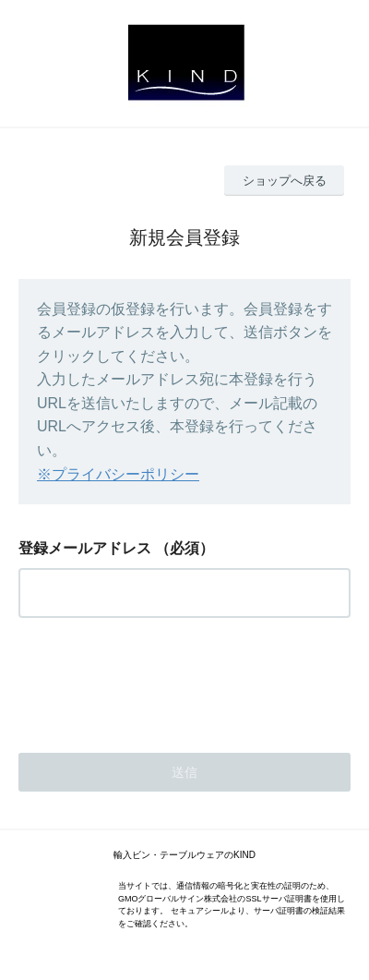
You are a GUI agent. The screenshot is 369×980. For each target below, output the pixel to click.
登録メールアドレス (85, 548)
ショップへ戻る (285, 181)
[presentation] (159, 680)
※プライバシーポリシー (118, 474)
